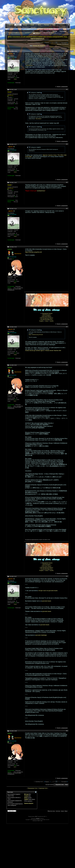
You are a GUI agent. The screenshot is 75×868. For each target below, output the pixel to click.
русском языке (47, 601)
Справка (19, 27)
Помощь (55, 31)
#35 (67, 208)
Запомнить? (37, 33)
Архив (62, 811)
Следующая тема (43, 788)
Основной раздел (18, 33)
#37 (67, 327)
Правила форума (29, 803)
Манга (39, 25)
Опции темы (48, 48)
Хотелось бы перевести (39, 46)
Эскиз (47, 321)
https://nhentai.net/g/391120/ (34, 252)
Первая (47, 43)
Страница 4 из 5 (39, 43)
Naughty (41, 321)
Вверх (66, 785)
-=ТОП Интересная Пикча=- (46, 318)
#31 (67, 51)
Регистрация (63, 31)
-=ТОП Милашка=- (46, 315)
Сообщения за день (12, 27)
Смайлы (26, 796)
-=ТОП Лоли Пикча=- (46, 316)
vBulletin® (38, 818)
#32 (67, 89)
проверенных (41, 191)
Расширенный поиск (63, 27)
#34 (67, 182)
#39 (67, 576)
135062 (15, 79)
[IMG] (26, 798)
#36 (67, 247)
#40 (67, 731)
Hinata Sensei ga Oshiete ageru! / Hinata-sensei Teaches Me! (43, 350)
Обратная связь (51, 811)
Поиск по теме (56, 48)
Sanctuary (27, 33)
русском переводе (41, 635)
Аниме (32, 25)
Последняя (65, 43)
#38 (67, 365)
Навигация (33, 27)
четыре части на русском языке (48, 591)
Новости (11, 25)
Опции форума (25, 27)
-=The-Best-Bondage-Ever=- (46, 319)
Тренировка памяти (47, 313)
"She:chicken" (29, 65)
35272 (15, 283)
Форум (18, 25)
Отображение (64, 48)
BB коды (26, 794)
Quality (52, 321)
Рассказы (47, 25)
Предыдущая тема (32, 788)
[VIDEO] (26, 799)
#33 (67, 144)
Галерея (25, 25)
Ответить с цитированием (61, 87)
